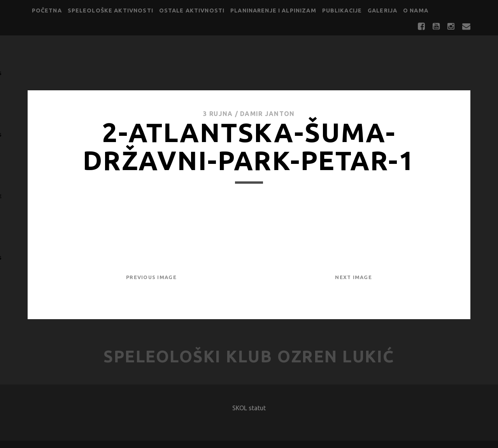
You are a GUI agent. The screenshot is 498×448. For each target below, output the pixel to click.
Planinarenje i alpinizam (273, 11)
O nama (416, 11)
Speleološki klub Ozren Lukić (249, 356)
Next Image (353, 277)
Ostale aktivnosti (192, 11)
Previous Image (151, 277)
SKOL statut (249, 408)
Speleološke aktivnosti (110, 11)
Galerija (382, 11)
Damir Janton (267, 114)
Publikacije (342, 11)
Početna (47, 11)
